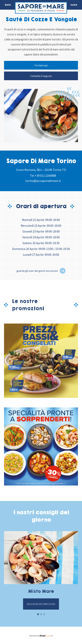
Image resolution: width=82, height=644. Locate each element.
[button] (63, 271)
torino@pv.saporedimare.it (43, 181)
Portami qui (41, 65)
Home (74, 5)
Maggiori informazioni (41, 604)
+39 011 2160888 (45, 175)
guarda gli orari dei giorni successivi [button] (37, 271)
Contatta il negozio (41, 76)
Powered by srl (41, 636)
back (8, 5)
